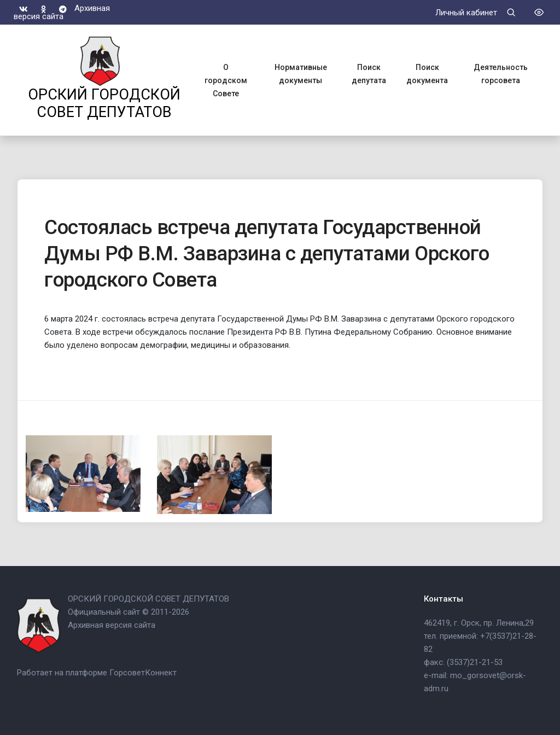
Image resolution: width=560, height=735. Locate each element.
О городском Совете (226, 80)
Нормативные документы (301, 74)
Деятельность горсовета (501, 74)
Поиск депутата (369, 74)
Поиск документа (427, 74)
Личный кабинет (466, 13)
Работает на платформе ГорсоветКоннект (97, 673)
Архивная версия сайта (62, 12)
